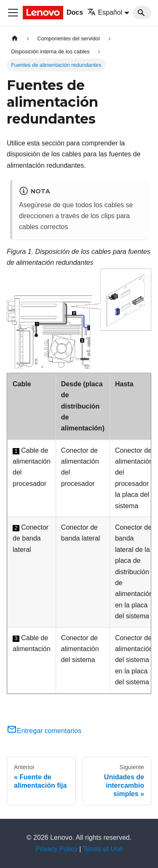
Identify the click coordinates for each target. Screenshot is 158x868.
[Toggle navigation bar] (13, 13)
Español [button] (105, 12)
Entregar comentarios (44, 731)
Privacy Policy (56, 849)
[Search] (142, 13)
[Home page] (15, 38)
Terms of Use (103, 849)
